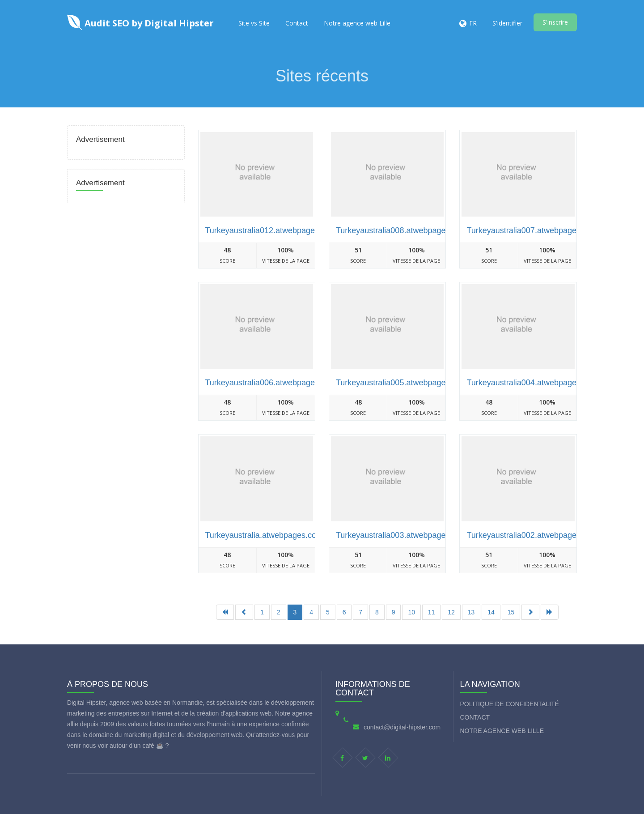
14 (491, 612)
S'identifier (507, 23)
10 (411, 612)
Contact (297, 23)
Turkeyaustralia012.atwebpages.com (271, 230)
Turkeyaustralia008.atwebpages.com (402, 230)
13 (471, 612)
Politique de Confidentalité (510, 704)
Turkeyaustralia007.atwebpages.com (532, 230)
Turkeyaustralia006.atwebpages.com (271, 383)
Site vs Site (254, 23)
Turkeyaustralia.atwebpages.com (264, 535)
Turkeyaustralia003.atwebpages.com (402, 535)
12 (451, 612)
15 (511, 612)
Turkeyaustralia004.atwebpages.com (532, 383)
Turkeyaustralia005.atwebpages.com (402, 383)
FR (473, 23)
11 (432, 612)
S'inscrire (555, 22)
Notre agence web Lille (357, 23)
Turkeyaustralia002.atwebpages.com (532, 535)
